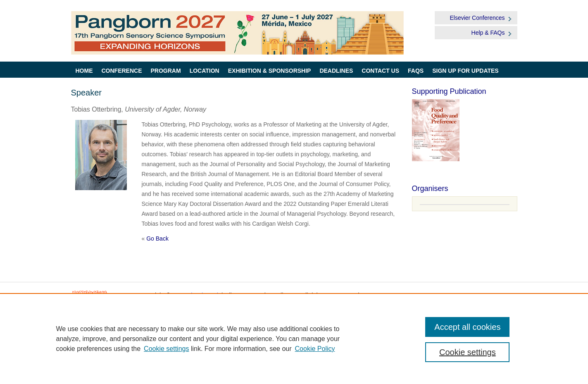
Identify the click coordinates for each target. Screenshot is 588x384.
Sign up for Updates (465, 71)
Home (84, 71)
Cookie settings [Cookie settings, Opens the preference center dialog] (468, 352)
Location (205, 71)
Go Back (157, 239)
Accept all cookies (467, 327)
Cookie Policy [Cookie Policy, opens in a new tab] (315, 349)
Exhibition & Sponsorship (270, 71)
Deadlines (336, 71)
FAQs (416, 71)
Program (166, 71)
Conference (122, 71)
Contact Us (380, 71)
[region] (294, 339)
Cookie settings (166, 349)
